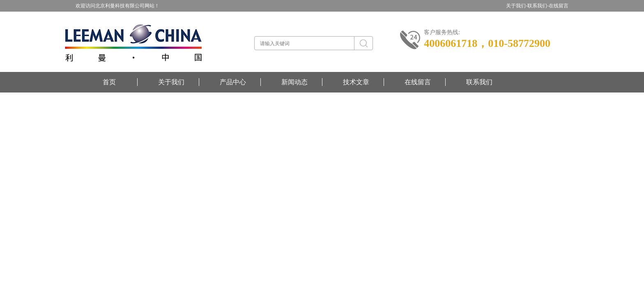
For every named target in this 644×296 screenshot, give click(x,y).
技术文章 (356, 82)
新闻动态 (294, 82)
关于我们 (171, 82)
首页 (109, 82)
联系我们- (538, 6)
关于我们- (517, 6)
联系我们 (479, 82)
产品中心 (233, 82)
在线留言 (559, 6)
